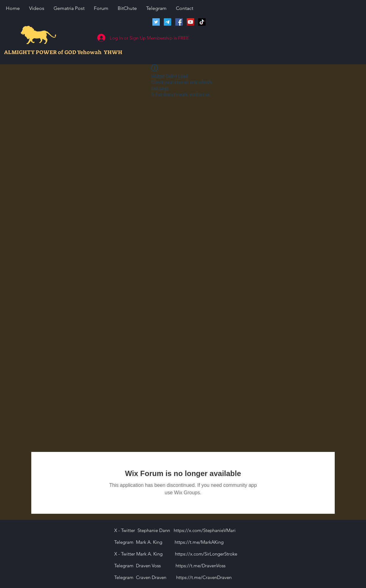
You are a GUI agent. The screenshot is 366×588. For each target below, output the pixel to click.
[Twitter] (156, 22)
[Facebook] (179, 22)
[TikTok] (202, 22)
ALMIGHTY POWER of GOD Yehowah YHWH (63, 52)
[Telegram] (168, 22)
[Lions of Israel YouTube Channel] (190, 22)
